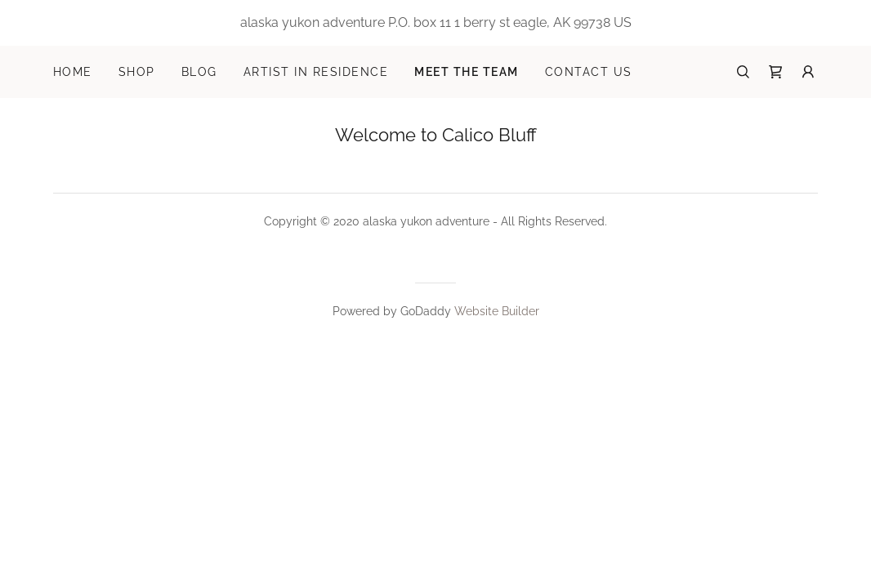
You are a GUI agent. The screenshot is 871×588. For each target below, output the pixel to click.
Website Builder (497, 311)
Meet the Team (466, 72)
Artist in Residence (316, 72)
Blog (199, 72)
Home (73, 72)
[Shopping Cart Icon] (775, 72)
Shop (137, 72)
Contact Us (589, 72)
